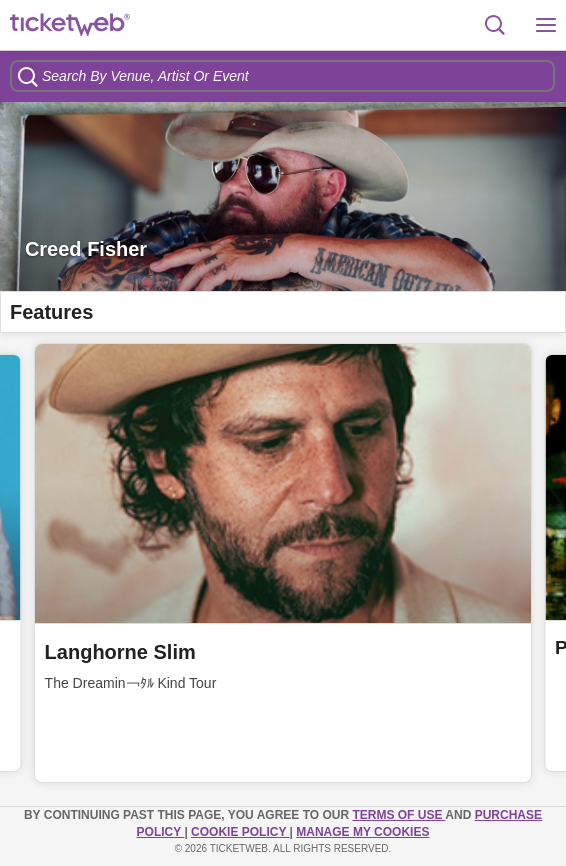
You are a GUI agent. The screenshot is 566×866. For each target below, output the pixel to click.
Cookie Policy (240, 832)
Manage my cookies (362, 832)
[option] (283, 196)
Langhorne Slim (120, 652)
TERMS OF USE (398, 815)
